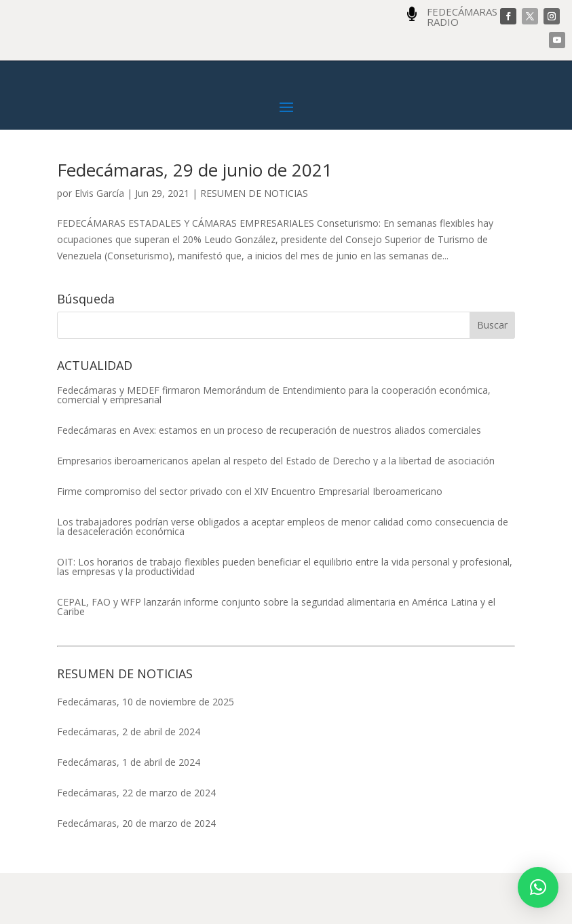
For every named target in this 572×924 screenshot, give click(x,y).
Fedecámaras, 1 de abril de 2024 (129, 813)
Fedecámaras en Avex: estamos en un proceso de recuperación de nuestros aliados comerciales (269, 481)
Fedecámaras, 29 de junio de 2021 (195, 221)
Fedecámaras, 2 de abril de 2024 (129, 782)
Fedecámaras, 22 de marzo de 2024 (136, 844)
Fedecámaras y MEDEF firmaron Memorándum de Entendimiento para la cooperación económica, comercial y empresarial (274, 446)
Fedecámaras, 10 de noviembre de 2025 (146, 753)
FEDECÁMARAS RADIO (462, 17)
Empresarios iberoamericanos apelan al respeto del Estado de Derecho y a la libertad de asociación (276, 512)
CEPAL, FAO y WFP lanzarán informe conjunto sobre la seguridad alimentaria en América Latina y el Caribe (276, 658)
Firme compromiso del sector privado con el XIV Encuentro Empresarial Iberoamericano (250, 542)
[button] (538, 887)
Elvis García (99, 244)
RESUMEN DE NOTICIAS (254, 244)
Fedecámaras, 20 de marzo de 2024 (136, 874)
